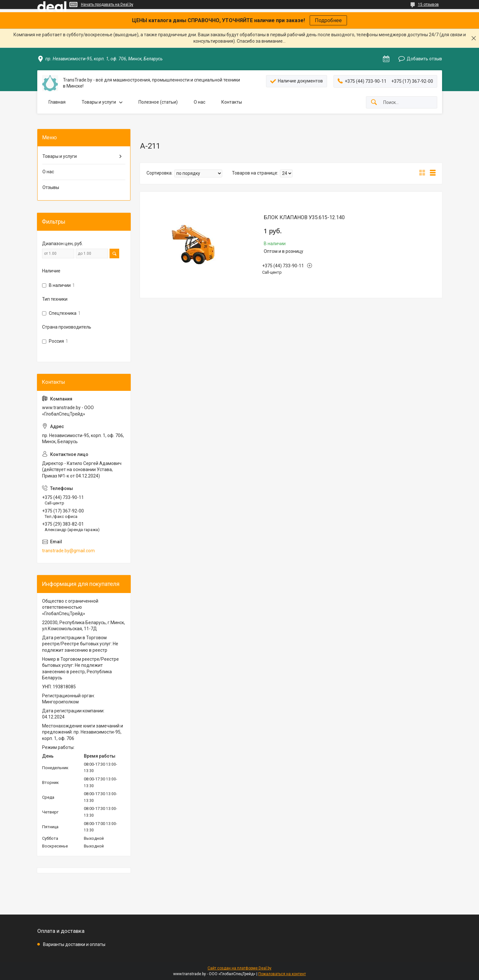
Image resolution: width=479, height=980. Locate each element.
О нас (200, 102)
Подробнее (328, 20)
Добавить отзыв (424, 59)
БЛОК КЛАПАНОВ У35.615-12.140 (304, 217)
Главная (57, 102)
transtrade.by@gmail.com (68, 551)
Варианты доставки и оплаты (74, 944)
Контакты (232, 102)
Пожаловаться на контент (282, 974)
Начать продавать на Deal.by (107, 4)
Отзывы (51, 187)
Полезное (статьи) (158, 102)
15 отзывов (428, 4)
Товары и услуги (99, 102)
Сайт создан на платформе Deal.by (239, 968)
